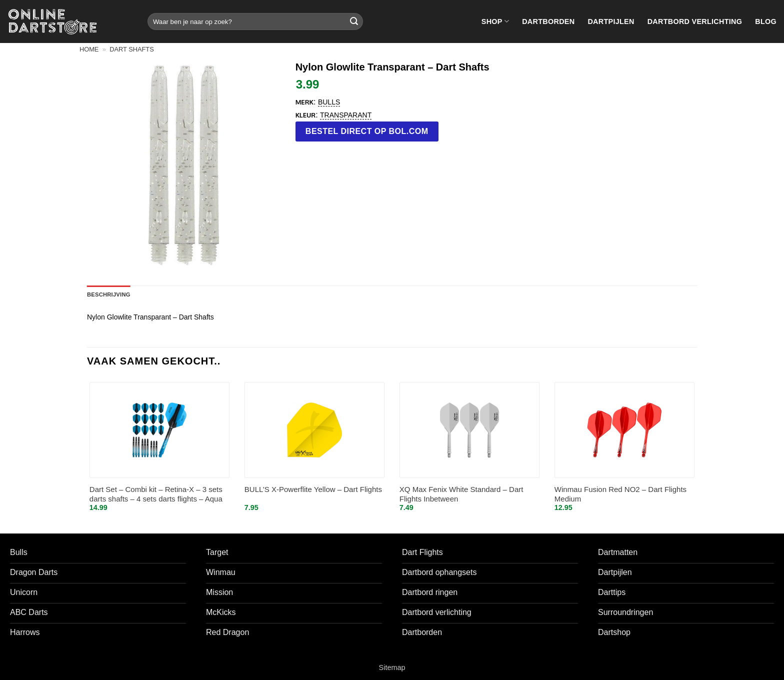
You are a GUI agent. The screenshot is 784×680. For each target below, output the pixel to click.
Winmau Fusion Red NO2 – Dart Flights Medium (620, 494)
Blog (766, 21)
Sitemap (392, 667)
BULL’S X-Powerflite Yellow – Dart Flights (313, 489)
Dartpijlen (611, 21)
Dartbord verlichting (695, 21)
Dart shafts (131, 49)
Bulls (329, 102)
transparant (346, 115)
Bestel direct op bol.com (367, 131)
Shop (495, 21)
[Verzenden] (354, 21)
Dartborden (548, 21)
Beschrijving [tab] (109, 294)
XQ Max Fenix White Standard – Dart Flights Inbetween (461, 494)
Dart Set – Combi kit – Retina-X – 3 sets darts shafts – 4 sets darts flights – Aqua (156, 494)
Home (89, 49)
